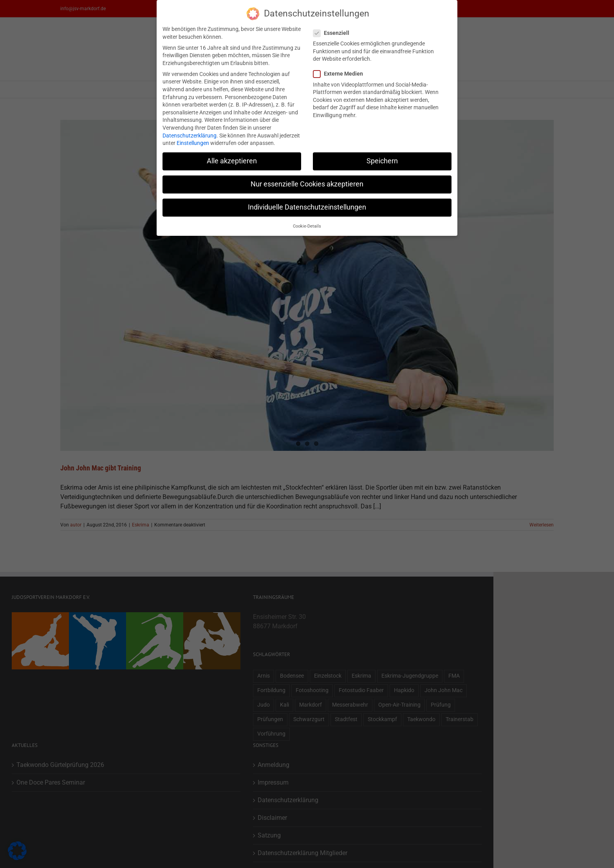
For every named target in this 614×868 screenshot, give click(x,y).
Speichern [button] (382, 161)
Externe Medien (341, 74)
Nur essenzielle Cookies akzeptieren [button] (307, 184)
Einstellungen (193, 143)
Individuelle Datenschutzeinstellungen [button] (307, 207)
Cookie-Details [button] (307, 226)
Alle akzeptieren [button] (232, 161)
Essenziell (334, 33)
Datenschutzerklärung (190, 136)
